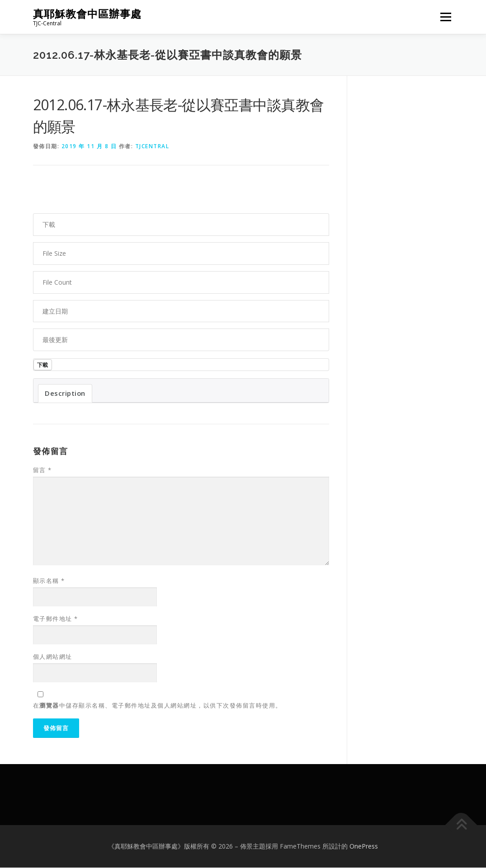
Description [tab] (65, 394)
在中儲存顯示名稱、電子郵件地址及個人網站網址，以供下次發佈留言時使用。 (158, 706)
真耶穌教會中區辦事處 (87, 14)
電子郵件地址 (56, 619)
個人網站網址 (53, 657)
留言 (42, 470)
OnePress (364, 847)
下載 (43, 365)
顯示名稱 (49, 581)
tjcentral (152, 146)
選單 (444, 17)
